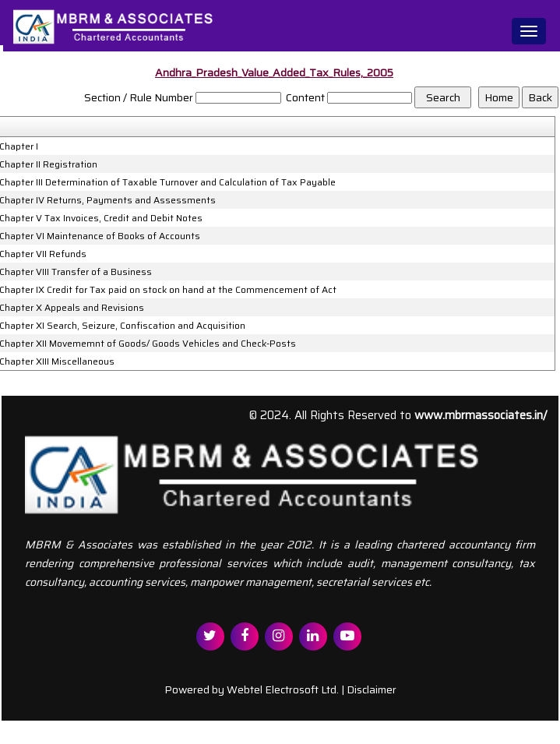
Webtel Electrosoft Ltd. (283, 689)
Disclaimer (372, 689)
